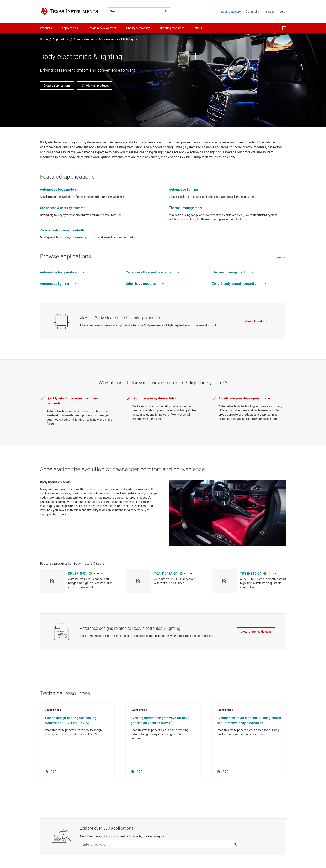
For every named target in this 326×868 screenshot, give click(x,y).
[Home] (69, 11)
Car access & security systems (63, 208)
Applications (61, 39)
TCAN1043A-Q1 (166, 587)
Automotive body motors (58, 190)
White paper (77, 755)
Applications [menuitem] (70, 28)
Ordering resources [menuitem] (172, 28)
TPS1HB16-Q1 (251, 587)
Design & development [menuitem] (102, 28)
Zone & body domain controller (63, 230)
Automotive (81, 39)
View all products (256, 321)
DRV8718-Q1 (78, 587)
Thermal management (186, 208)
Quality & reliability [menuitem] (138, 28)
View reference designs (256, 645)
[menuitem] (284, 28)
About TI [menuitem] (200, 28)
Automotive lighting (183, 190)
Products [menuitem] (46, 28)
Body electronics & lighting (116, 39)
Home (44, 39)
